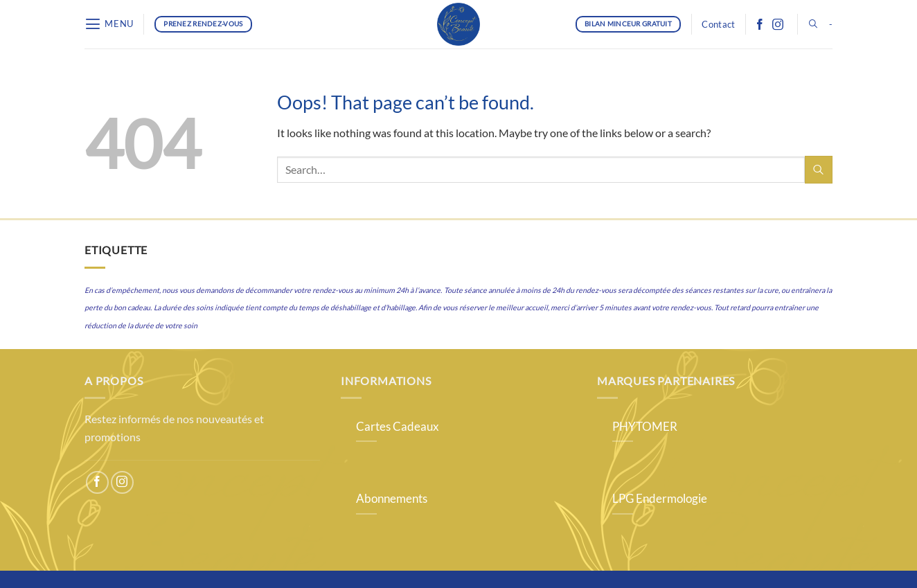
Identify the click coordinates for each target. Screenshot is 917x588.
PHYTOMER (645, 427)
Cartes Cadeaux (398, 427)
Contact (718, 24)
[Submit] (819, 169)
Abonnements (392, 499)
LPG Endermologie (660, 499)
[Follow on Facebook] (760, 24)
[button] (109, 24)
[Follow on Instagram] (778, 24)
